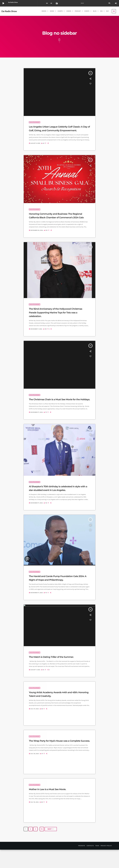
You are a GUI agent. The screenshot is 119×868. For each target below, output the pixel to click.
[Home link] (9, 11)
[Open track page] (57, 3)
